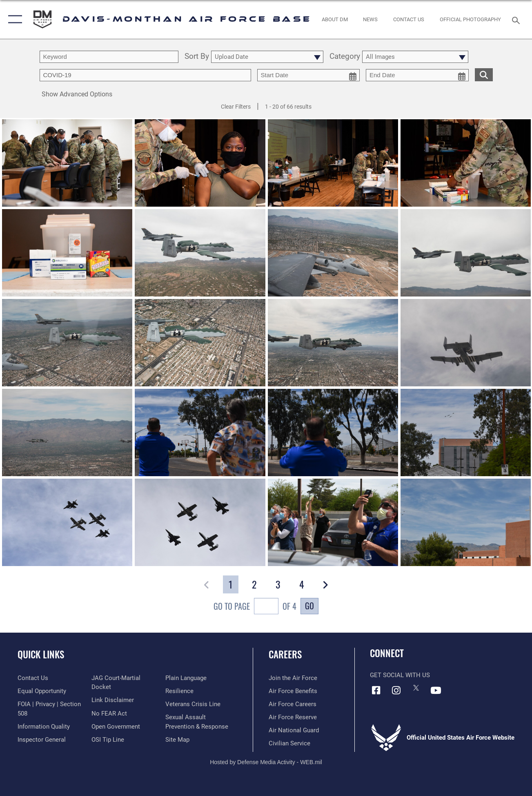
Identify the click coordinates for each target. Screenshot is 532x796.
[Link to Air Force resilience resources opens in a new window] (179, 691)
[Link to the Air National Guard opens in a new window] (294, 730)
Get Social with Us (400, 675)
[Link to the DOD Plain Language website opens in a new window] (186, 678)
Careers (285, 654)
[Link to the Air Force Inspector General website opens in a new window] (42, 740)
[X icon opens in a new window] (416, 688)
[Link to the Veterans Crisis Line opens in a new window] (193, 704)
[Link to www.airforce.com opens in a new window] (293, 678)
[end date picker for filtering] (417, 75)
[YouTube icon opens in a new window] (436, 690)
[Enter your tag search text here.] (145, 75)
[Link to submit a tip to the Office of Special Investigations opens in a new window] (108, 740)
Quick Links (41, 654)
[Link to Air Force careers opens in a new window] (293, 704)
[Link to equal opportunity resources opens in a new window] (42, 691)
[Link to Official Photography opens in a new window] (470, 19)
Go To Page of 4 (255, 607)
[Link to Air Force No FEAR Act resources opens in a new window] (109, 714)
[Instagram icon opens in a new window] (396, 690)
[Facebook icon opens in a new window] (376, 690)
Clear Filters (236, 107)
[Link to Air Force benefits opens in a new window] (293, 691)
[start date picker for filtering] (309, 75)
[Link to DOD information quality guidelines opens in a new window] (44, 727)
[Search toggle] (517, 19)
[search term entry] (109, 57)
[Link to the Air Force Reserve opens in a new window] (293, 717)
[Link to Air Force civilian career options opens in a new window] (289, 743)
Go (309, 606)
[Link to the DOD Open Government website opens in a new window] (116, 727)
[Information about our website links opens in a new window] (113, 700)
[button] (13, 19)
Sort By (197, 57)
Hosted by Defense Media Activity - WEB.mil (266, 762)
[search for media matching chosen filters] (484, 74)
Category (345, 57)
